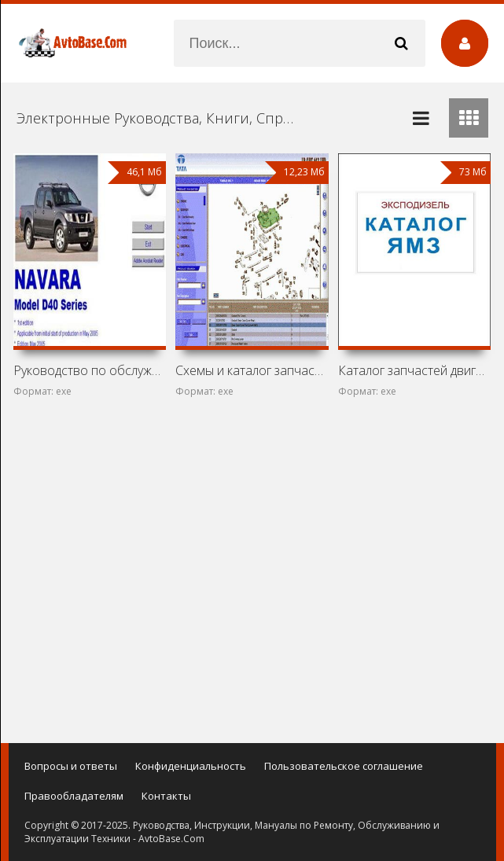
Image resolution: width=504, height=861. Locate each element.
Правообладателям (74, 796)
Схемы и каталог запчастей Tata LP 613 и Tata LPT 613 (252, 370)
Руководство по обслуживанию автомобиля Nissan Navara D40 (90, 370)
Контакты (166, 796)
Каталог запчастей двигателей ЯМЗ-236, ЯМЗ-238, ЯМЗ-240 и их (414, 370)
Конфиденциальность (191, 766)
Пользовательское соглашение (344, 766)
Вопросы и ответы (71, 766)
